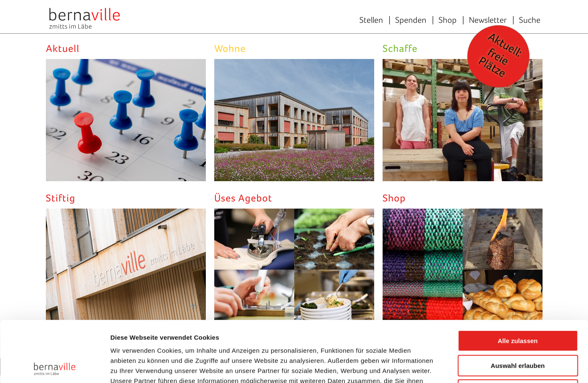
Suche (530, 20)
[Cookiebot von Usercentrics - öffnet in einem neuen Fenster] (55, 367)
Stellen (371, 20)
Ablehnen (518, 329)
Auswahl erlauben (518, 305)
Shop (448, 20)
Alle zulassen (517, 280)
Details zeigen (448, 366)
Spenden (411, 20)
